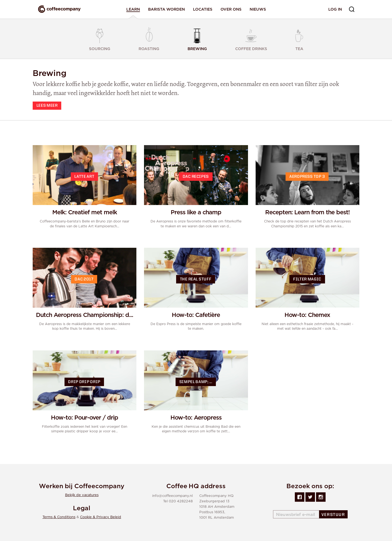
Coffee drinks (251, 39)
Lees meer (47, 106)
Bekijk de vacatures (82, 495)
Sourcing (100, 39)
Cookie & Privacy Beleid (101, 517)
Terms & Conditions (59, 517)
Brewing (197, 39)
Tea (299, 39)
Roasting (149, 39)
